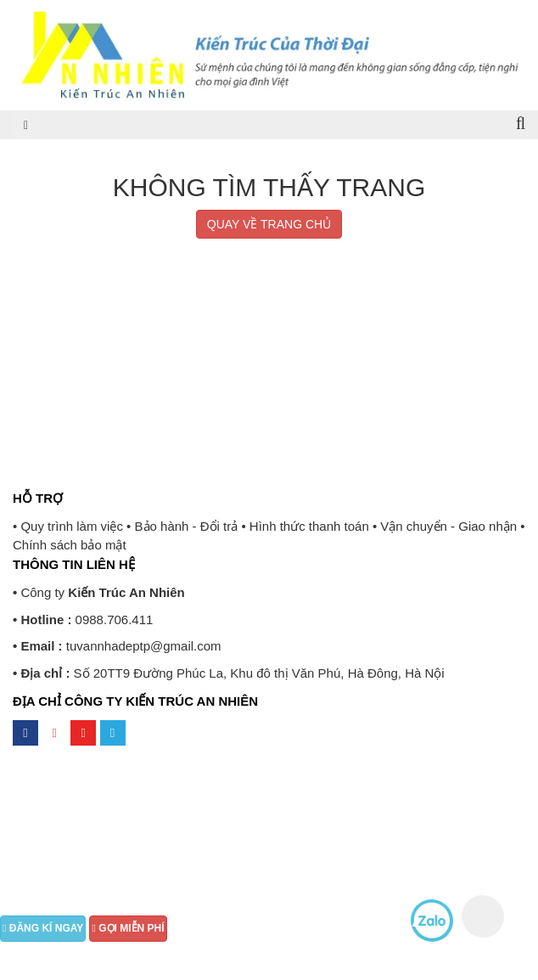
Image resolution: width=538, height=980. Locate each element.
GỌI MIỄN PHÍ (128, 928)
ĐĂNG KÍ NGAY (43, 928)
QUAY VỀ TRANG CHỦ (269, 224)
